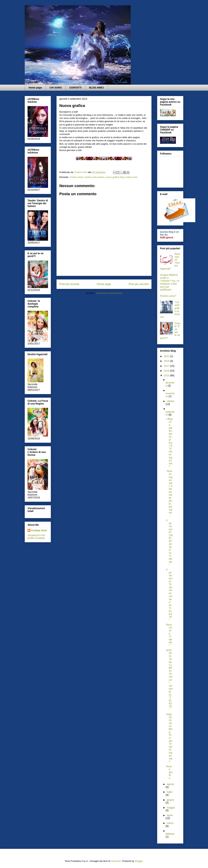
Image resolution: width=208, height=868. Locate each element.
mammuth (116, 861)
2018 (167, 361)
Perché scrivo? (168, 296)
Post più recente (69, 284)
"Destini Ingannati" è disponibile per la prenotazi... (169, 493)
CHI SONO (56, 88)
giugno (170, 800)
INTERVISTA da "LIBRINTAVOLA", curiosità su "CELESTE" (169, 680)
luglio (170, 792)
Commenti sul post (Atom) (109, 293)
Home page (35, 88)
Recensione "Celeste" (169, 635)
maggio (171, 808)
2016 (167, 371)
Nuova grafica (169, 772)
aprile (170, 815)
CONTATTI (75, 88)
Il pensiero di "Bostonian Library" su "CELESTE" (169, 595)
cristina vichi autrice (94, 177)
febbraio (170, 834)
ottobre (171, 401)
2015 (167, 375)
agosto (170, 784)
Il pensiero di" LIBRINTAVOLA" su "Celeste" (169, 543)
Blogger (139, 861)
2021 (167, 356)
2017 (167, 366)
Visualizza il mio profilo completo (36, 537)
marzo (170, 823)
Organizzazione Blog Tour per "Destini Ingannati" (169, 738)
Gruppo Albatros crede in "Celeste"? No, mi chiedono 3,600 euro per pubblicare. (170, 282)
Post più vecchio (139, 284)
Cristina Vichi (76, 177)
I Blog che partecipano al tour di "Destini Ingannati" (169, 443)
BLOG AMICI (96, 88)
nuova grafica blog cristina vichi (121, 177)
